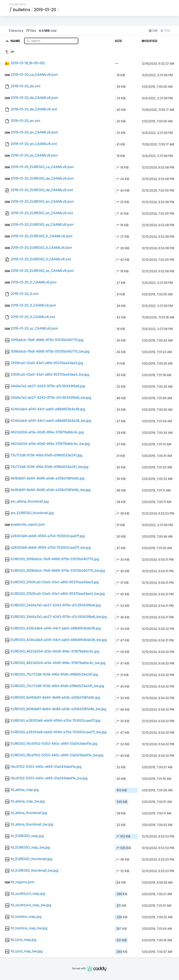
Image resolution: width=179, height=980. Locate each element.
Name (16, 41)
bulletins (22, 10)
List (153, 30)
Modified (150, 41)
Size (119, 41)
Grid (165, 30)
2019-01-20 (45, 10)
